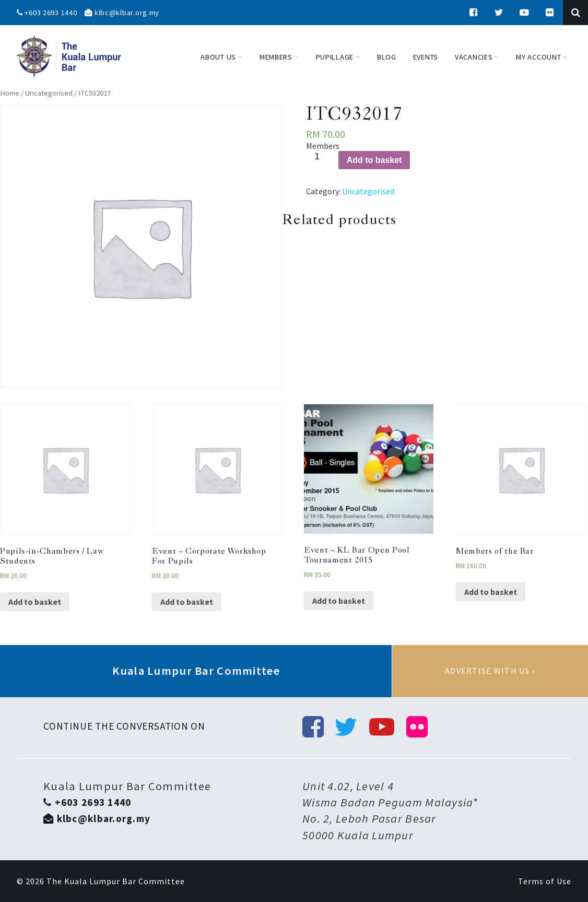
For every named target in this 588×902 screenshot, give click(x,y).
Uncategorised (49, 93)
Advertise (490, 671)
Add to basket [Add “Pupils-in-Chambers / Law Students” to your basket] (35, 602)
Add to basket (374, 160)
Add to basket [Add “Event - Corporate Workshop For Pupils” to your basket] (187, 602)
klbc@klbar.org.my (122, 13)
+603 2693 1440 (47, 13)
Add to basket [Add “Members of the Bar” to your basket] (491, 592)
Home (10, 93)
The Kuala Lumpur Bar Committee (116, 881)
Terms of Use (545, 881)
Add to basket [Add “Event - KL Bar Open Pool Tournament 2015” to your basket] (339, 601)
